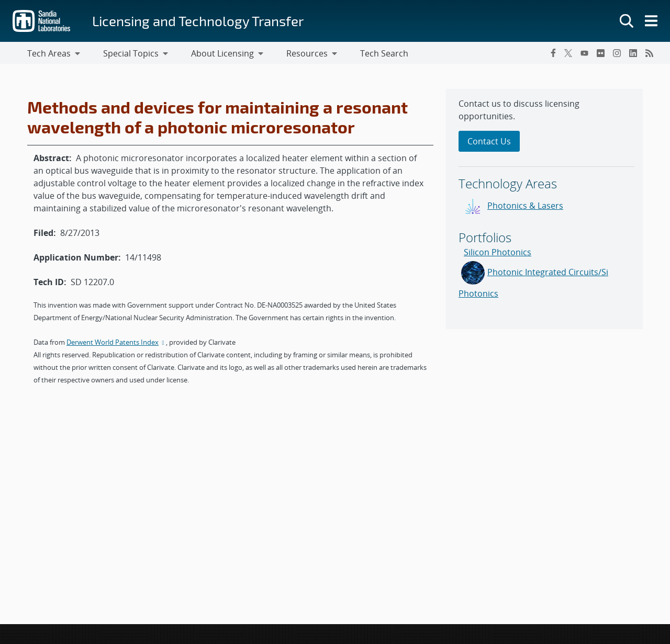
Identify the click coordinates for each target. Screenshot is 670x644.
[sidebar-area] (544, 211)
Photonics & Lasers (525, 208)
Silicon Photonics (498, 254)
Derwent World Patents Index (116, 344)
